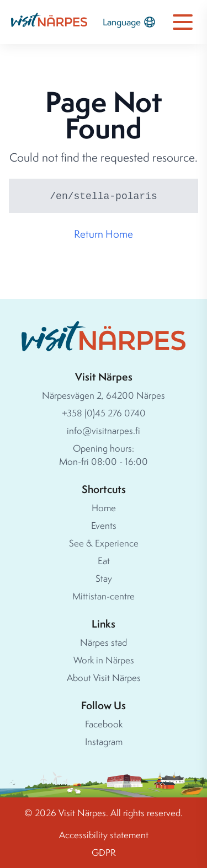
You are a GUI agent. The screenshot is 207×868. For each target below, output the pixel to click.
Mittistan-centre (104, 596)
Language (129, 22)
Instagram (104, 741)
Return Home (104, 234)
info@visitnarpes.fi (104, 430)
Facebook (104, 724)
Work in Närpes (104, 660)
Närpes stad (104, 642)
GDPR (104, 852)
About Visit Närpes (104, 677)
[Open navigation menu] (183, 22)
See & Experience (104, 543)
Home (104, 508)
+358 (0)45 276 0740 (104, 413)
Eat (104, 561)
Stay (104, 578)
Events (104, 525)
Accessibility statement (104, 835)
